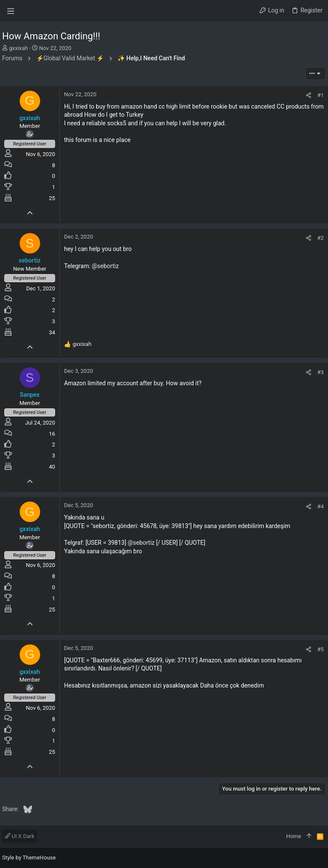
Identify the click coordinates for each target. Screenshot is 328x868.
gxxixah (18, 48)
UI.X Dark (20, 836)
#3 (321, 372)
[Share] (309, 95)
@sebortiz (105, 266)
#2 (321, 238)
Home (294, 836)
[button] (11, 11)
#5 (321, 649)
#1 (321, 95)
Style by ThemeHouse (29, 858)
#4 (321, 506)
